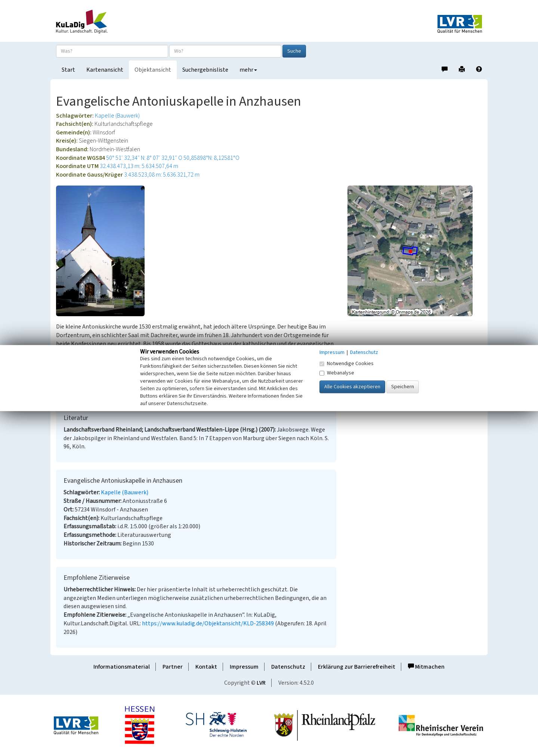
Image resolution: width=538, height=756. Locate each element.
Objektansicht (153, 70)
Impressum (244, 667)
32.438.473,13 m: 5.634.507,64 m (139, 166)
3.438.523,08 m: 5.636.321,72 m (162, 175)
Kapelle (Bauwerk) (117, 116)
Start (68, 70)
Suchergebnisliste (205, 70)
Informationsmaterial (122, 667)
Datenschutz (288, 667)
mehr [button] (248, 70)
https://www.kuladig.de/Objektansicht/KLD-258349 (208, 623)
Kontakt (206, 667)
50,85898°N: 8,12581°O (211, 158)
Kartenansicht (105, 70)
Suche (294, 51)
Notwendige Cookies (347, 364)
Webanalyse (337, 373)
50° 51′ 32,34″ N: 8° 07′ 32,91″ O (144, 158)
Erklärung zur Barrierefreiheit (357, 667)
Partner (173, 667)
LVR (261, 683)
